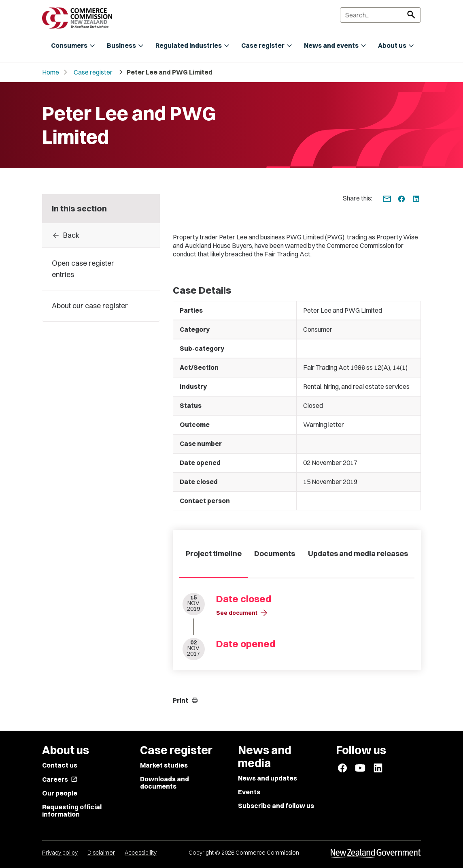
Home (51, 72)
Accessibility (141, 853)
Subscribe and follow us (276, 806)
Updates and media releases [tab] (358, 553)
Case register (93, 72)
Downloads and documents (165, 783)
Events (249, 792)
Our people (60, 793)
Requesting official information (72, 810)
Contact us (60, 765)
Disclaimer (101, 853)
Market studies (164, 765)
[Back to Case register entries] (101, 235)
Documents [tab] (275, 553)
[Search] (380, 15)
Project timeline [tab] (214, 553)
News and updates (268, 778)
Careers (60, 779)
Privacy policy (60, 853)
